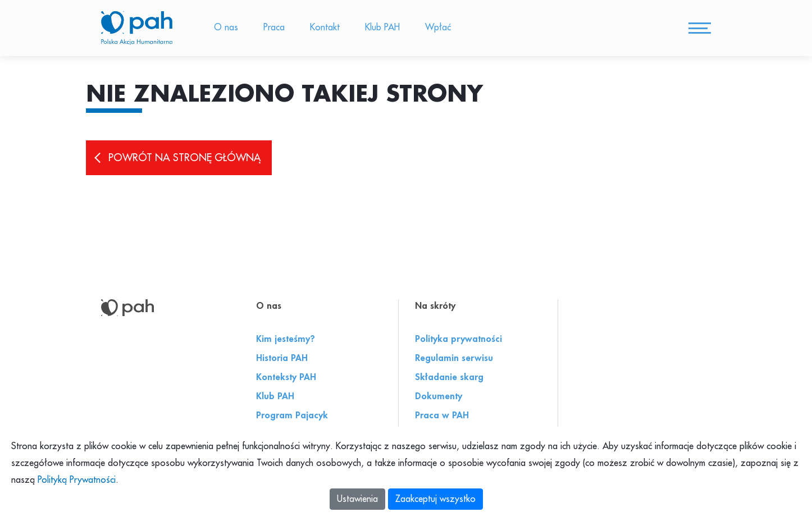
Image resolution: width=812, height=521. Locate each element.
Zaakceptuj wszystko (435, 499)
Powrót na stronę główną (184, 158)
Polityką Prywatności (77, 480)
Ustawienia (357, 499)
